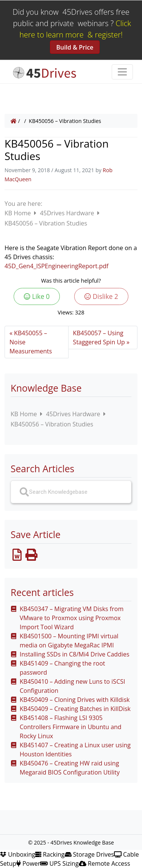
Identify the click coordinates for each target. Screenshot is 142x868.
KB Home (19, 213)
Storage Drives (89, 854)
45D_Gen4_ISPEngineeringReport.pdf (56, 266)
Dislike (101, 296)
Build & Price (75, 47)
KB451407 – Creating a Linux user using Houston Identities (75, 750)
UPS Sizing (59, 863)
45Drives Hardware (68, 213)
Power (28, 863)
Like (37, 296)
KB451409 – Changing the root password (62, 668)
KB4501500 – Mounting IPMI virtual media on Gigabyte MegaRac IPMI (69, 641)
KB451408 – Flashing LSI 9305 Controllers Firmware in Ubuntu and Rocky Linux (71, 727)
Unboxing (18, 854)
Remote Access (105, 863)
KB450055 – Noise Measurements (31, 342)
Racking (50, 854)
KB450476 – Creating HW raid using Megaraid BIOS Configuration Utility (70, 768)
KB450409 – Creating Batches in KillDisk (75, 709)
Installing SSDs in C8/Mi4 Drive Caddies (75, 654)
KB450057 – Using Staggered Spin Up (99, 338)
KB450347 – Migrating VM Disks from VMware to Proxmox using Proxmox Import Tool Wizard (72, 618)
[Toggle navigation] (122, 72)
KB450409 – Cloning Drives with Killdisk (75, 700)
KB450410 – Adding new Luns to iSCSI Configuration (72, 686)
